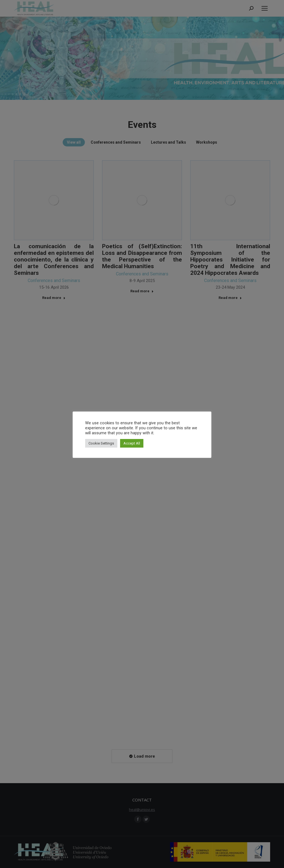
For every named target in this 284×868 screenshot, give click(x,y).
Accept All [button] (132, 443)
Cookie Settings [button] (101, 443)
